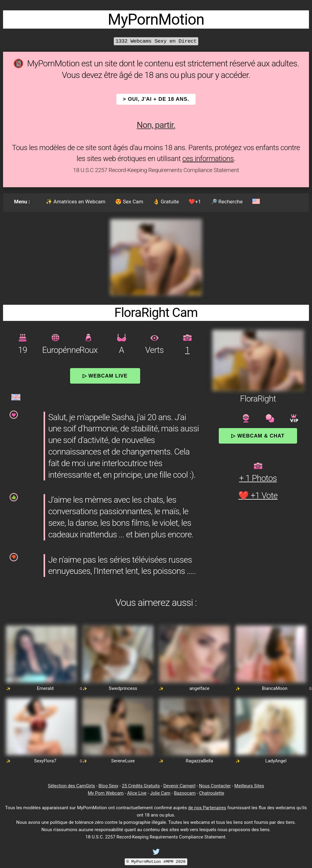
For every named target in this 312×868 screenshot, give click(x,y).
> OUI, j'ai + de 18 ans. (156, 99)
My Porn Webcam (106, 793)
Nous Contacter (215, 786)
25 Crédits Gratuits (141, 786)
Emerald (45, 688)
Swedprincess (123, 688)
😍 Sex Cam (129, 202)
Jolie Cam (160, 793)
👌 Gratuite (166, 202)
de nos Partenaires (207, 808)
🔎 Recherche (227, 202)
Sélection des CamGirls (71, 786)
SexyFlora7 (45, 761)
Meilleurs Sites (249, 786)
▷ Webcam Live (105, 376)
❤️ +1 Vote (258, 495)
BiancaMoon (275, 688)
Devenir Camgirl (179, 786)
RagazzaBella (200, 761)
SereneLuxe (123, 761)
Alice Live (137, 793)
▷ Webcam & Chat (258, 436)
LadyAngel (276, 761)
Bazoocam (185, 793)
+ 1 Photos (258, 478)
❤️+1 (195, 202)
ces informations (208, 159)
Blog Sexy (108, 786)
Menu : (22, 202)
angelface (200, 688)
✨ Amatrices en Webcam (76, 202)
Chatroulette (212, 793)
